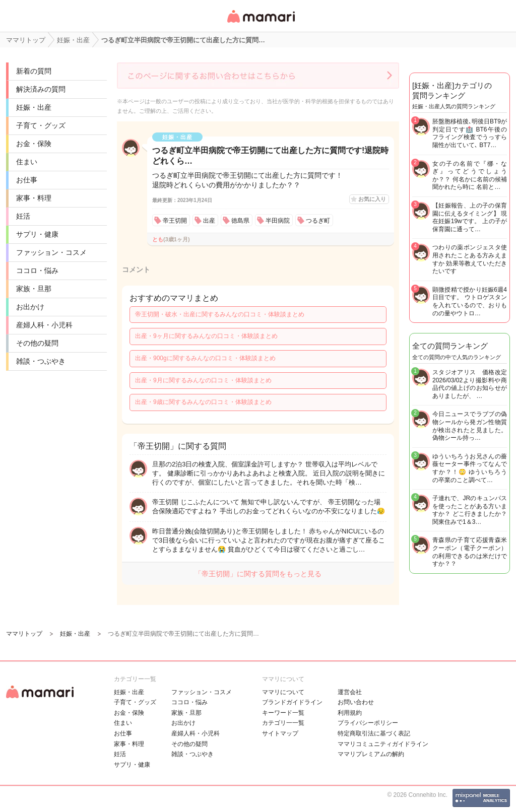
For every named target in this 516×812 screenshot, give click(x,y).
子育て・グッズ (41, 125)
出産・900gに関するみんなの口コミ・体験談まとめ (205, 358)
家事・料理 (34, 198)
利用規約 (350, 713)
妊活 (23, 216)
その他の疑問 (37, 343)
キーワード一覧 (283, 713)
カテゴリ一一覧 (283, 723)
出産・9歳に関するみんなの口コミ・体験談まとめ (203, 402)
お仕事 (27, 180)
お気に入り (372, 199)
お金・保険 (34, 144)
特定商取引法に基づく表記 (374, 733)
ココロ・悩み (37, 270)
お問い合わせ (356, 702)
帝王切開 (175, 221)
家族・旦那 (34, 289)
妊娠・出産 (34, 107)
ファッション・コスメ (51, 252)
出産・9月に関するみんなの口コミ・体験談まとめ (203, 380)
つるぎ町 (318, 221)
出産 (209, 221)
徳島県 (240, 221)
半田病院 (278, 221)
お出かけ (30, 307)
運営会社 (350, 692)
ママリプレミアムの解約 (371, 754)
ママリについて (283, 692)
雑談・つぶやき (41, 361)
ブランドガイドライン (292, 702)
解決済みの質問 (41, 89)
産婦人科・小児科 (44, 325)
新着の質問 (34, 71)
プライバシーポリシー (368, 723)
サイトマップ (280, 733)
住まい (27, 162)
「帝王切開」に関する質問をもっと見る (258, 574)
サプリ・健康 (37, 234)
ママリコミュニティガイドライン (383, 744)
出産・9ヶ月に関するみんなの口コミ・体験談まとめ (206, 336)
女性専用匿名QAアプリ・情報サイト (261, 23)
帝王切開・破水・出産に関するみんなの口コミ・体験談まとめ (220, 314)
